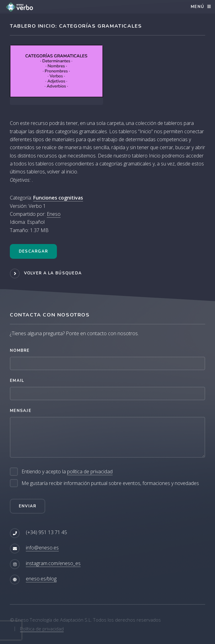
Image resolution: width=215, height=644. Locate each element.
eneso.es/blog (41, 579)
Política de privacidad (42, 629)
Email (17, 381)
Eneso (54, 214)
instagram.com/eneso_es (53, 563)
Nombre (20, 351)
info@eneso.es (42, 548)
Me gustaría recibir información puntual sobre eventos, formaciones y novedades (110, 483)
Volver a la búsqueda (53, 273)
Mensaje (21, 411)
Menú (197, 7)
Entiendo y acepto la (67, 472)
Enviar (28, 506)
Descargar (34, 251)
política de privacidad (90, 471)
